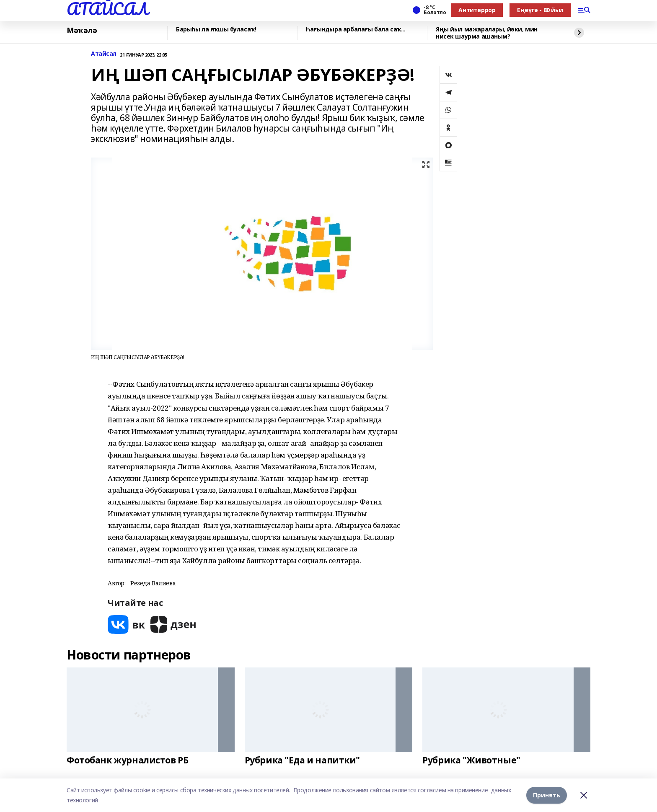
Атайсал (104, 54)
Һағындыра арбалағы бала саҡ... (356, 30)
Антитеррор (477, 10)
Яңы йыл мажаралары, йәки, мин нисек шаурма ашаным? (487, 33)
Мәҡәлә (82, 31)
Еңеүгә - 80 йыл (540, 10)
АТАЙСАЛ (107, 9)
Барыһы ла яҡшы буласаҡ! (216, 30)
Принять (547, 795)
